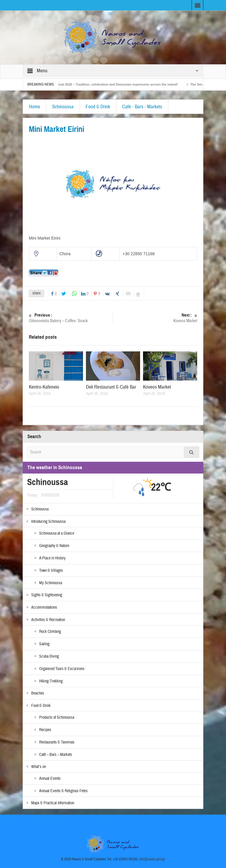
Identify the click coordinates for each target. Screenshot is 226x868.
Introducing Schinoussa (48, 522)
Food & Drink (98, 107)
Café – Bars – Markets (56, 755)
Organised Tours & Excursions (62, 669)
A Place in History (52, 558)
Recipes (45, 730)
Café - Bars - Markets (142, 107)
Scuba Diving (49, 656)
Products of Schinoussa (57, 718)
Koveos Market (155, 318)
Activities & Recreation (48, 620)
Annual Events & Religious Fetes (63, 791)
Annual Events (50, 779)
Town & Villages (51, 571)
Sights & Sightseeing (47, 595)
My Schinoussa (51, 583)
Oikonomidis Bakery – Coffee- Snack (71, 318)
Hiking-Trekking (51, 681)
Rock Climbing (50, 632)
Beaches (38, 693)
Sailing (44, 644)
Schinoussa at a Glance (57, 533)
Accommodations (44, 607)
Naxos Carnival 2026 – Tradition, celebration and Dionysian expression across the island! (115, 84)
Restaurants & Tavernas (57, 742)
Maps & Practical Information (53, 803)
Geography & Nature (54, 546)
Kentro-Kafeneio (44, 387)
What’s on (39, 767)
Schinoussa (63, 107)
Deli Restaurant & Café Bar (111, 387)
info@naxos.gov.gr (152, 859)
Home (34, 107)
